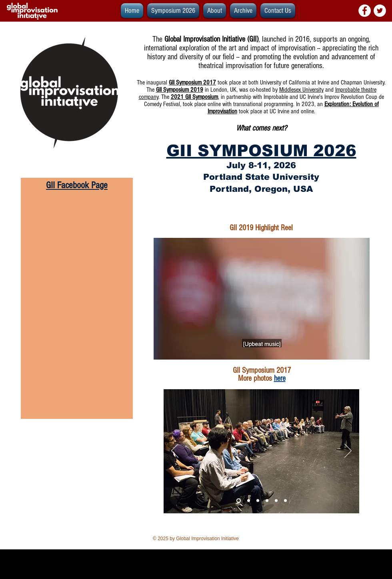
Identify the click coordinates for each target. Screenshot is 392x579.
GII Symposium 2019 (180, 90)
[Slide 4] (276, 501)
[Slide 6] (285, 501)
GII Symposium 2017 (192, 82)
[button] (243, 11)
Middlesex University (301, 90)
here (280, 378)
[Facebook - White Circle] (365, 11)
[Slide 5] (267, 501)
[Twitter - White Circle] (380, 11)
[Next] (348, 451)
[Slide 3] (239, 501)
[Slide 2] (258, 501)
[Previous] (175, 451)
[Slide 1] (249, 501)
